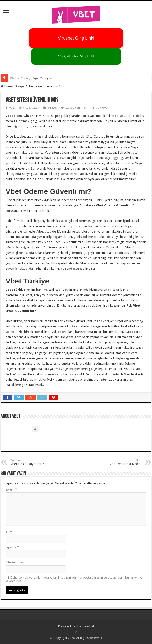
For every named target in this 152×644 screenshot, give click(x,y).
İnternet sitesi (15, 562)
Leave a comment (76, 108)
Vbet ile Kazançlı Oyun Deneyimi (31, 78)
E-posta (12, 547)
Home (7, 86)
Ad (9, 532)
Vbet (79, 626)
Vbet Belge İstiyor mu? (35, 462)
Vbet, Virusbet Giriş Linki (76, 56)
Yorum (11, 490)
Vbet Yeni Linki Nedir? (117, 462)
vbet (12, 108)
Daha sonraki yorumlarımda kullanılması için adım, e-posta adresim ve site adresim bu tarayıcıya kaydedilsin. (74, 579)
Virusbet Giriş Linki (76, 38)
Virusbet (88, 626)
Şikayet (20, 86)
